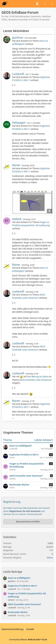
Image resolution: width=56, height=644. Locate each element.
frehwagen (19, 123)
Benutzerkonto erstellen (28, 522)
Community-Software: (28, 640)
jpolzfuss (18, 38)
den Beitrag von (38, 376)
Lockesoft (18, 74)
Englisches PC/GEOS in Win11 (23, 586)
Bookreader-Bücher (18, 612)
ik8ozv (50, 558)
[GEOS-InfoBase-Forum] (5, 4)
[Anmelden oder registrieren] (45, 4)
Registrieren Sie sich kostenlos (25, 511)
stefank (17, 219)
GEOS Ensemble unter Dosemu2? (29, 296)
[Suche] (37, 4)
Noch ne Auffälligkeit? (19, 578)
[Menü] (52, 4)
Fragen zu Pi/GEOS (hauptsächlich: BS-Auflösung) (31, 224)
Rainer (16, 165)
